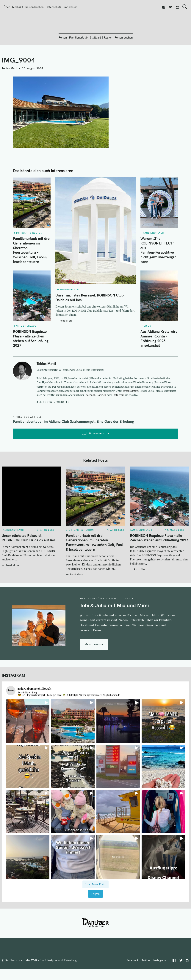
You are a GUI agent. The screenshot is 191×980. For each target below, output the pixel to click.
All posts (44, 422)
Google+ (101, 415)
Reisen (63, 58)
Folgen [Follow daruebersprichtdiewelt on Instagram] (96, 914)
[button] (28, 741)
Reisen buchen (34, 7)
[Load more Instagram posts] (96, 905)
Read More (66, 341)
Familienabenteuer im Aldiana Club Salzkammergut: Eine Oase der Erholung (73, 442)
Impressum (70, 7)
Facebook (90, 415)
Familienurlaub (78, 58)
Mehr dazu (91, 665)
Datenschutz (53, 7)
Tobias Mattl (9, 89)
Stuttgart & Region (101, 58)
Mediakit (18, 7)
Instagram (119, 415)
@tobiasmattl (131, 411)
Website (63, 422)
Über (7, 7)
